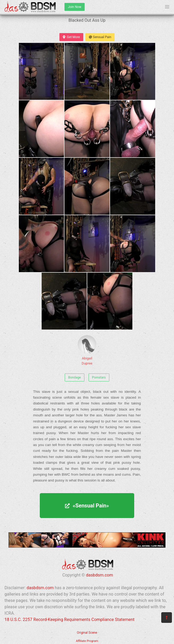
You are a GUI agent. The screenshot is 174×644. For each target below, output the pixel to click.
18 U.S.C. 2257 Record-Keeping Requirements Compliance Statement (69, 620)
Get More (71, 37)
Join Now (75, 7)
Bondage (74, 377)
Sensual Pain (100, 37)
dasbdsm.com (99, 575)
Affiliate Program (87, 641)
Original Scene (87, 633)
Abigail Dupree (87, 350)
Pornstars (99, 377)
